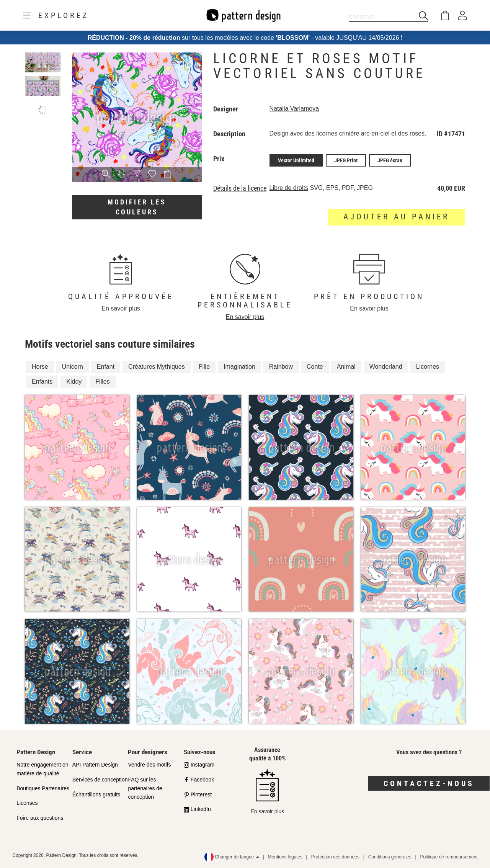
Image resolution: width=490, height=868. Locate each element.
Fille (204, 367)
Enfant (106, 367)
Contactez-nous (429, 783)
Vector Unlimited (296, 160)
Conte (315, 367)
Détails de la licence (240, 188)
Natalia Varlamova (294, 109)
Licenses (27, 803)
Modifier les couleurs (137, 207)
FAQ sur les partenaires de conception (145, 788)
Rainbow (281, 367)
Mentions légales (285, 857)
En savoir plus (121, 308)
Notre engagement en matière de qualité (42, 769)
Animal (346, 367)
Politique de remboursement (449, 857)
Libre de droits (289, 188)
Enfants (42, 382)
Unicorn (73, 367)
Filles (102, 382)
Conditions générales (390, 857)
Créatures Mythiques (157, 367)
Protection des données (335, 857)
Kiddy (74, 382)
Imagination (239, 367)
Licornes (428, 367)
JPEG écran (390, 160)
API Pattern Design (95, 765)
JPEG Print (346, 160)
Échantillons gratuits (96, 794)
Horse (40, 367)
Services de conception (100, 780)
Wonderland (386, 367)
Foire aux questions (40, 818)
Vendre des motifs (149, 765)
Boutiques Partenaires (43, 788)
